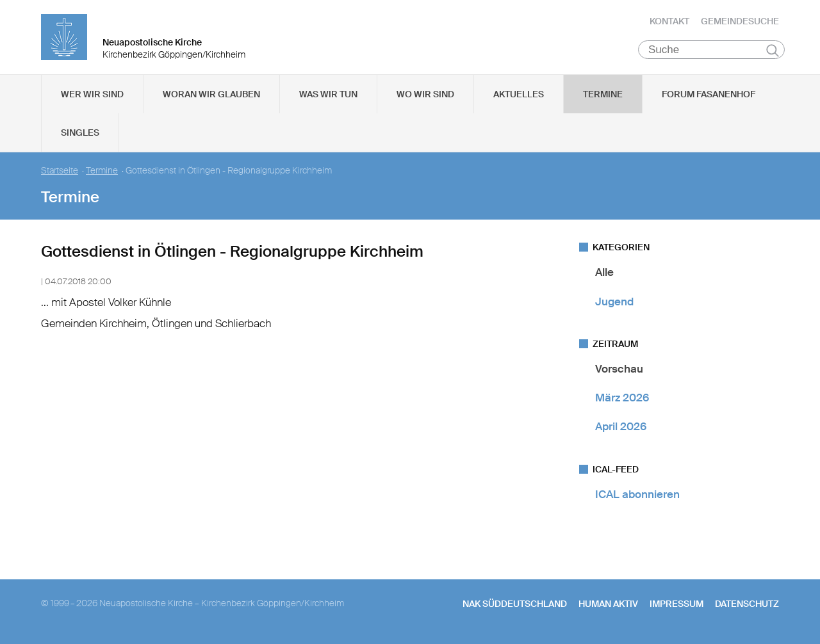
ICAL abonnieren (637, 496)
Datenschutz (747, 606)
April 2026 (621, 429)
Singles (80, 135)
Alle (604, 275)
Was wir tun (328, 97)
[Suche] (711, 52)
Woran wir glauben (211, 97)
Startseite (60, 173)
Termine (603, 97)
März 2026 (622, 400)
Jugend (614, 303)
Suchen (772, 52)
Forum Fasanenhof (709, 97)
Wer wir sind (92, 97)
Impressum (676, 606)
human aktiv (608, 606)
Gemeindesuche (740, 22)
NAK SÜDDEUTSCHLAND (515, 606)
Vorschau (619, 371)
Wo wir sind (425, 97)
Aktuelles (519, 97)
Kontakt (669, 22)
